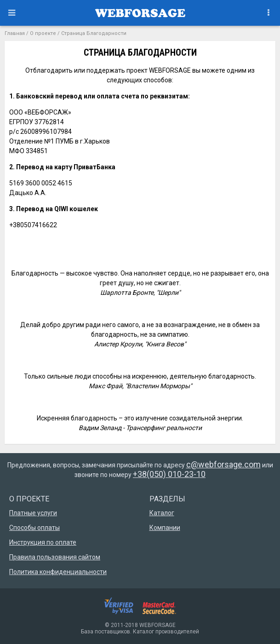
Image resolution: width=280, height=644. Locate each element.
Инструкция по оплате (43, 542)
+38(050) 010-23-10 (169, 474)
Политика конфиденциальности (58, 572)
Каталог (162, 513)
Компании (165, 528)
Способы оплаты (34, 528)
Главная (15, 33)
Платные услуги (33, 513)
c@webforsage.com (223, 464)
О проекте (43, 33)
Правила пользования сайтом (55, 557)
